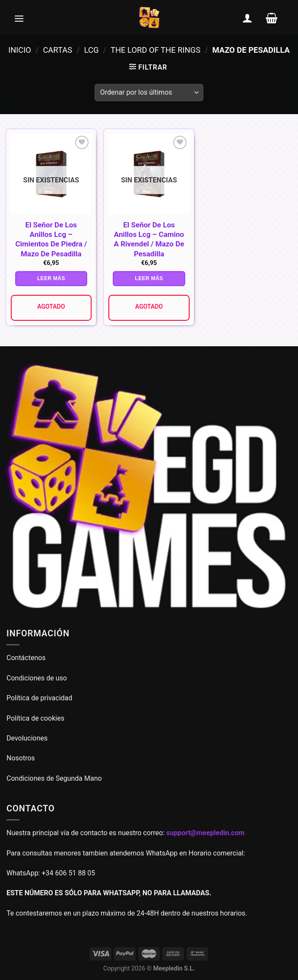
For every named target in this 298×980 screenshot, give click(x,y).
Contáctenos (27, 658)
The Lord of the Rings (155, 50)
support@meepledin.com (205, 833)
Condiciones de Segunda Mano (54, 778)
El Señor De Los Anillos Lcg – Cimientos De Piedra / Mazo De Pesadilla (51, 239)
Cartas (57, 50)
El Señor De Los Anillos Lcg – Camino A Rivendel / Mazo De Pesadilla (149, 239)
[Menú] (19, 18)
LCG (92, 50)
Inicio (20, 50)
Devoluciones (27, 738)
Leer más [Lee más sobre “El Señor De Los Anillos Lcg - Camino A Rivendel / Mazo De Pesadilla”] (149, 278)
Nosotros (21, 758)
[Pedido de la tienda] (149, 93)
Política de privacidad (39, 698)
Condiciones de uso (37, 678)
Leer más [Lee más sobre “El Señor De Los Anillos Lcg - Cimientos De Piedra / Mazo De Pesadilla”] (51, 278)
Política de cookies (35, 718)
